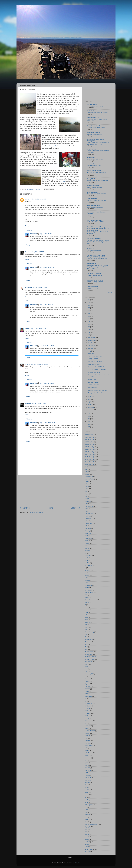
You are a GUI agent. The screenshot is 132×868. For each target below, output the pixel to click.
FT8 (86, 578)
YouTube (87, 852)
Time (88, 215)
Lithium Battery (89, 632)
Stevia (87, 773)
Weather (87, 842)
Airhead (87, 474)
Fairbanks (88, 555)
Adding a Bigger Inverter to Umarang (98, 113)
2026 (88, 300)
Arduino (87, 484)
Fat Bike (87, 563)
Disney (87, 541)
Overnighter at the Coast (94, 166)
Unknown (28, 199)
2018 (88, 321)
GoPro (87, 588)
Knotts (87, 627)
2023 (88, 308)
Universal (87, 819)
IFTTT (86, 607)
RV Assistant (88, 704)
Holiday (87, 597)
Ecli (86, 546)
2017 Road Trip (89, 440)
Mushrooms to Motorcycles (96, 255)
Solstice (87, 755)
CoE (86, 526)
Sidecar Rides (92, 388)
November (92, 340)
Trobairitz (28, 403)
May (90, 399)
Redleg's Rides (92, 111)
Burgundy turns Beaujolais (94, 134)
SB (85, 723)
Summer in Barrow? (94, 382)
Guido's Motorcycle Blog (95, 280)
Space (87, 763)
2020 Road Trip (89, 449)
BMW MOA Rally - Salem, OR (97, 370)
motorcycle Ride (90, 659)
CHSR (87, 521)
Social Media (89, 745)
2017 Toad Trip (89, 442)
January (91, 410)
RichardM (34, 234)
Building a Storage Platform (95, 282)
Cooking (87, 531)
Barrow (87, 486)
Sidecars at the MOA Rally (96, 367)
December (92, 337)
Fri (85, 573)
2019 (88, 319)
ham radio (88, 590)
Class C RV (88, 523)
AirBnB (87, 472)
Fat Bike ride (88, 565)
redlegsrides (29, 364)
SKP (86, 738)
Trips (86, 802)
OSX (86, 669)
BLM (86, 496)
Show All (110, 293)
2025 (88, 303)
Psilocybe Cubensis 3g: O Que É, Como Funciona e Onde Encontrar (97, 258)
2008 (88, 424)
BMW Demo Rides (94, 364)
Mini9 (86, 647)
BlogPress (88, 501)
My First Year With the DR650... (96, 222)
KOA (86, 630)
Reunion (87, 689)
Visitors (87, 829)
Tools (86, 787)
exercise (87, 551)
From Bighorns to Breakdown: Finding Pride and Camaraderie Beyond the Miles (98, 242)
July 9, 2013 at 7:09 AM (39, 403)
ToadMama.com (92, 199)
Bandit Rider (91, 157)
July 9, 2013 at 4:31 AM (41, 364)
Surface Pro (88, 778)
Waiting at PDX (93, 353)
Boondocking (89, 506)
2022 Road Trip (89, 454)
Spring (87, 765)
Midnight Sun (92, 379)
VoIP (86, 832)
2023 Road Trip (89, 457)
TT (85, 807)
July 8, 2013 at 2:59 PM (38, 252)
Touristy (87, 790)
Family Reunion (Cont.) (95, 356)
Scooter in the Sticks (94, 205)
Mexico (87, 644)
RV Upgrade (88, 721)
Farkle (87, 560)
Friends (87, 575)
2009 (88, 421)
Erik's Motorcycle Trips (94, 220)
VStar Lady (29, 287)
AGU (86, 467)
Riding (87, 694)
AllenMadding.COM (93, 186)
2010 (88, 419)
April (90, 402)
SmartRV (87, 741)
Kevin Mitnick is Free (93, 288)
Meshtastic (88, 642)
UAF (86, 812)
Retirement (88, 686)
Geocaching (88, 585)
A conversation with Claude (95, 159)
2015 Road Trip (89, 437)
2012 (88, 413)
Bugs (86, 509)
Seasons (87, 726)
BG (86, 491)
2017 (88, 324)
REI (86, 676)
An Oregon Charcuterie (95, 361)
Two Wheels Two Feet (94, 238)
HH (86, 595)
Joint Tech (88, 622)
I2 (85, 605)
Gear (86, 583)
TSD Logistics (89, 805)
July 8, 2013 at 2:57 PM (47, 234)
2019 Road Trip (89, 447)
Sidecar (87, 733)
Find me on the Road (94, 133)
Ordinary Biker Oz (93, 118)
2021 (88, 313)
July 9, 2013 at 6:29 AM (47, 305)
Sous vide (88, 758)
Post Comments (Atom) (36, 512)
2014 (88, 332)
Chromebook (89, 518)
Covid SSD (88, 533)
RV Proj (87, 711)
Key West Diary (92, 104)
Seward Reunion (90, 731)
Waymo (87, 839)
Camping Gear (89, 514)
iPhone (87, 612)
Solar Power (88, 753)
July (90, 351)
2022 (88, 311)
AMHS (87, 481)
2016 (88, 327)
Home (50, 508)
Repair (87, 681)
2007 (88, 427)
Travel (86, 795)
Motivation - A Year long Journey (96, 194)
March (90, 404)
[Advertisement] (50, 491)
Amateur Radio (89, 479)
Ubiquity (87, 815)
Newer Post (25, 508)
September (92, 345)
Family (87, 558)
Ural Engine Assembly (91, 824)
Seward (87, 728)
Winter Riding (89, 849)
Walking (87, 834)
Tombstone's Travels (94, 126)
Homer (87, 602)
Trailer (87, 792)
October (91, 343)
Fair (86, 553)
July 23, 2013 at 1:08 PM (47, 346)
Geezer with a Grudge (94, 171)
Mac (86, 637)
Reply (27, 226)
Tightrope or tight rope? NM (95, 275)
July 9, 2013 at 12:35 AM (38, 329)
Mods (86, 649)
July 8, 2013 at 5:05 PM (40, 287)
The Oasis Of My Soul (94, 273)
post (54, 146)
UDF (86, 817)
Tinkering (87, 782)
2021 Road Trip (89, 452)
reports (63, 181)
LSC (86, 634)
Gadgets (87, 580)
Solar (86, 750)
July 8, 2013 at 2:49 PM (39, 199)
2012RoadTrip (89, 435)
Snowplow (88, 743)
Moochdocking (89, 652)
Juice (86, 625)
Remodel (87, 679)
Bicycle (87, 494)
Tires (86, 785)
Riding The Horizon (93, 179)
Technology (88, 780)
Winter (87, 847)
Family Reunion (93, 359)
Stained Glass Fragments (94, 187)
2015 (88, 330)
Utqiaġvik (87, 827)
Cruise (87, 536)
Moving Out (88, 662)
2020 (88, 316)
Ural (86, 822)
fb (85, 568)
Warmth (87, 837)
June (90, 396)
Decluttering (88, 538)
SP (85, 760)
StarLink (87, 768)
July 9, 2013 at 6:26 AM (47, 267)
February (91, 407)
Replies (30, 230)
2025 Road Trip (89, 462)
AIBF (86, 469)
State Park (88, 770)
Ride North (90, 248)
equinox (87, 548)
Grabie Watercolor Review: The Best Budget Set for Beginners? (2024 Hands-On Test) (97, 267)
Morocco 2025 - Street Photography (97, 181)
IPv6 (86, 615)
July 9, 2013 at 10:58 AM (47, 423)
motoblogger (88, 654)
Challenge (88, 516)
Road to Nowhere (92, 192)
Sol (86, 748)
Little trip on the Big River (94, 250)
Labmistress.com (92, 287)
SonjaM (28, 329)
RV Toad (87, 718)
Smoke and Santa (94, 385)
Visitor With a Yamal (94, 372)
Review (87, 691)
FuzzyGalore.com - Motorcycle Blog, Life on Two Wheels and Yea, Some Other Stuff (98, 228)
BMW (86, 504)
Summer (87, 775)
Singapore (88, 736)
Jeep (86, 620)
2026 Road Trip (89, 464)
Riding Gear (88, 696)
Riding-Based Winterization (95, 207)
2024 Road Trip (89, 459)
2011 (88, 416)
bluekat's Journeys (93, 164)
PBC (86, 671)
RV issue (87, 708)
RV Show (87, 716)
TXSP (86, 810)
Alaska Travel (89, 477)
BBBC (86, 489)
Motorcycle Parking (90, 657)
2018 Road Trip (89, 444)
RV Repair (88, 713)
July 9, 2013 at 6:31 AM (47, 383)
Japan (86, 617)
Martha (28, 252)
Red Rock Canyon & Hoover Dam (97, 200)
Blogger (87, 499)
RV (86, 701)
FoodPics (87, 570)
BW (86, 511)
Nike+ (86, 664)
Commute (88, 528)
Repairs (87, 684)
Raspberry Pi (89, 674)
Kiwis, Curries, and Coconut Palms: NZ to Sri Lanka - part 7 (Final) (98, 143)
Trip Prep (87, 800)
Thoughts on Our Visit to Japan (98, 390)
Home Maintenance (91, 600)
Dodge (87, 543)
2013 (88, 335)
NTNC (87, 667)
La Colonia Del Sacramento (95, 106)
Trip (86, 797)
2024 (88, 305)
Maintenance (89, 639)
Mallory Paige (91, 263)
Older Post (75, 508)
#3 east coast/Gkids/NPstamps (96, 127)
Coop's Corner (92, 149)
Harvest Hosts (89, 592)
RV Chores (88, 706)
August (91, 348)
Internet (87, 610)
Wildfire (87, 844)
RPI (86, 699)
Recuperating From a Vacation (97, 393)
